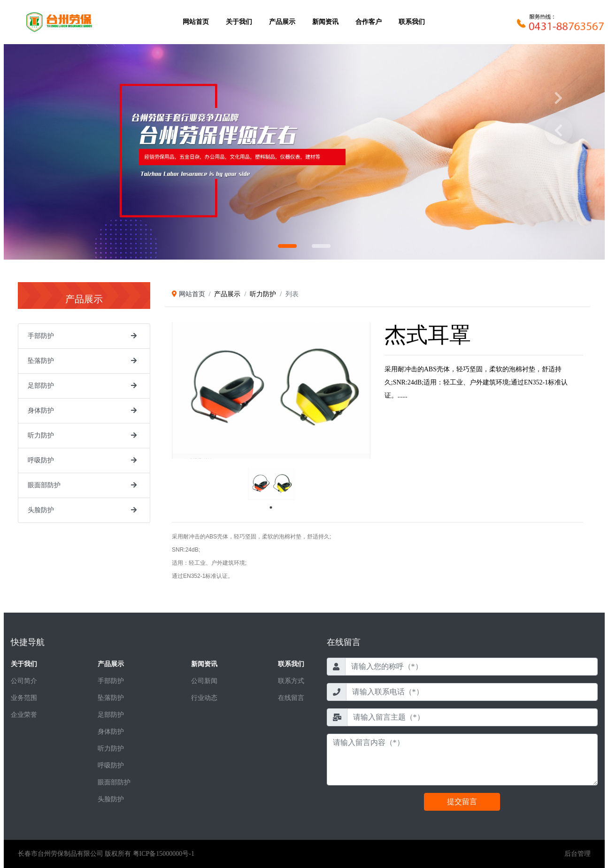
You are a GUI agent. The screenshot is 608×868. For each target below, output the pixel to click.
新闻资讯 (325, 22)
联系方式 (291, 681)
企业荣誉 (24, 715)
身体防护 (41, 411)
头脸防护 (41, 510)
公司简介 (24, 681)
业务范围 (24, 698)
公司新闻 (204, 681)
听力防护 (41, 435)
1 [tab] (271, 507)
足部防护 (41, 386)
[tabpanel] (271, 484)
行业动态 (204, 698)
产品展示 (282, 22)
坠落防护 (41, 361)
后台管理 (577, 854)
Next (559, 98)
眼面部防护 (44, 485)
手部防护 (41, 336)
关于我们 (239, 22)
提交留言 (462, 802)
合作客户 (369, 22)
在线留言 (291, 698)
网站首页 (196, 22)
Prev (559, 131)
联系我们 (412, 22)
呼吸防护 (41, 460)
